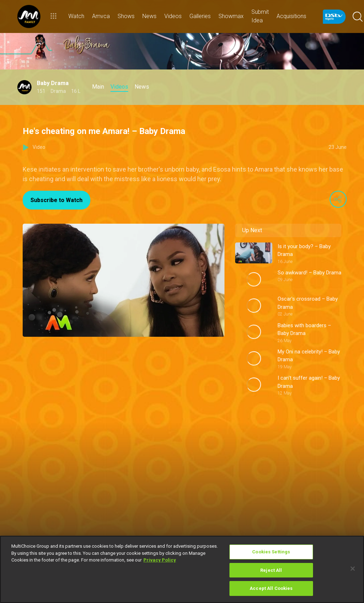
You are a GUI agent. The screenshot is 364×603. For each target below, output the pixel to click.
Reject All (271, 570)
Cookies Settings (271, 552)
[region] (182, 569)
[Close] (353, 569)
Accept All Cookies (271, 588)
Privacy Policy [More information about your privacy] (160, 560)
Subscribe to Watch (56, 200)
